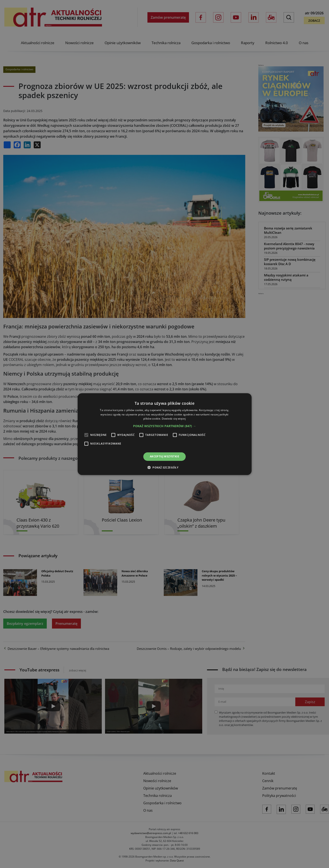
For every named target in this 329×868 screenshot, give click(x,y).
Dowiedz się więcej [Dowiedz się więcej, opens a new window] (174, 419)
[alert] (164, 434)
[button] (164, 426)
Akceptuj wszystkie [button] (164, 456)
